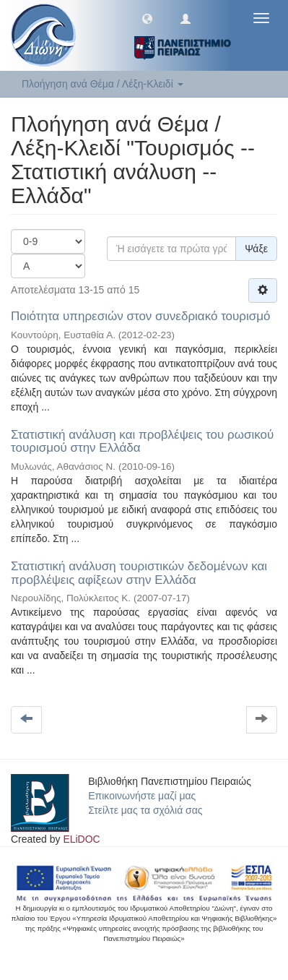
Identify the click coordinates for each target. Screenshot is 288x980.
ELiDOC (81, 839)
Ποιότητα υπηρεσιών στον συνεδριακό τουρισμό (141, 316)
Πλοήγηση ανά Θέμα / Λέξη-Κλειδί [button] (102, 84)
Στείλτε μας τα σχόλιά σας (145, 810)
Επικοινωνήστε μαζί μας (142, 796)
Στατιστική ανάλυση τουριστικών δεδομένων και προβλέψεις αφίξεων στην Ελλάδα (139, 573)
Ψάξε (256, 249)
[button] (147, 18)
